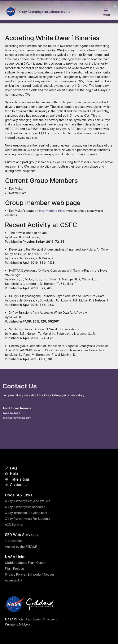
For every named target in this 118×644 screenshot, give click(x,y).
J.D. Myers (24, 624)
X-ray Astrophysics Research (25, 507)
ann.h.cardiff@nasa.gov (17, 418)
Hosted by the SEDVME (21, 547)
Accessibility (14, 580)
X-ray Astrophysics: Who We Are (28, 501)
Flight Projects (15, 569)
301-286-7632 (11, 413)
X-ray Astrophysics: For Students (28, 519)
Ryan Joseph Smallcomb (42, 619)
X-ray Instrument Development (26, 513)
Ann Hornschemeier (18, 408)
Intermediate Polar (52, 211)
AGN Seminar (14, 525)
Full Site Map (14, 541)
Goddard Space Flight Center (25, 563)
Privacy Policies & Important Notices (30, 574)
